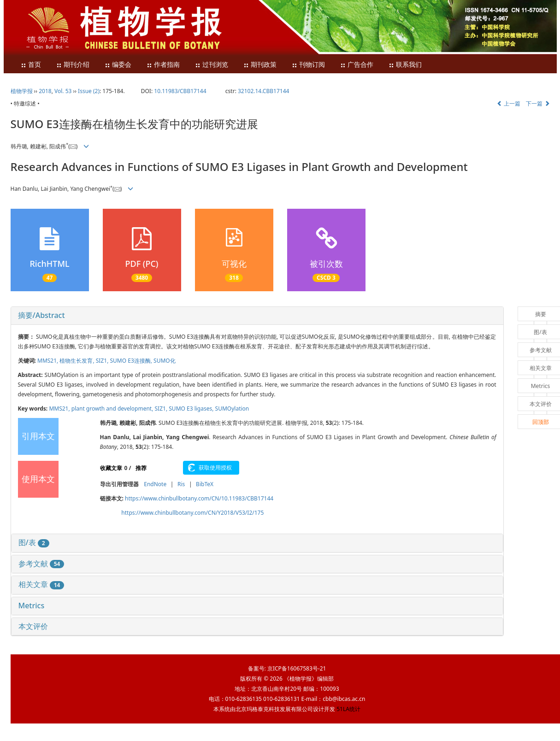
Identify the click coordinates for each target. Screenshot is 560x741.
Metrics (32, 606)
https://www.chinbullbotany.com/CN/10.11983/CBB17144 (199, 498)
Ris (181, 484)
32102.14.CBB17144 (263, 91)
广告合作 (357, 65)
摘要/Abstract (41, 315)
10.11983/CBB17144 (180, 91)
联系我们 (405, 65)
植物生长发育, (77, 361)
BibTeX (205, 484)
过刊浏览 (212, 65)
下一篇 (538, 103)
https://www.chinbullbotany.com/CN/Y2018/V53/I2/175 (192, 513)
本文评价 (33, 626)
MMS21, (48, 361)
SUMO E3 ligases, (192, 409)
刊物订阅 (308, 65)
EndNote (155, 484)
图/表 (34, 542)
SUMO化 (165, 361)
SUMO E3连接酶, (132, 361)
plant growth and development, (113, 409)
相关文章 (41, 584)
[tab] (257, 316)
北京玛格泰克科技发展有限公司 (274, 709)
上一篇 (509, 103)
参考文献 (41, 564)
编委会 (118, 65)
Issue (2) (89, 91)
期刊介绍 (73, 65)
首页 (31, 65)
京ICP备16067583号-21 (297, 668)
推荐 (141, 468)
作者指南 (163, 65)
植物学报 (22, 91)
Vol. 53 (63, 91)
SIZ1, (103, 361)
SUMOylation (232, 409)
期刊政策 (260, 65)
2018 (45, 91)
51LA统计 (348, 709)
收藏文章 (111, 468)
